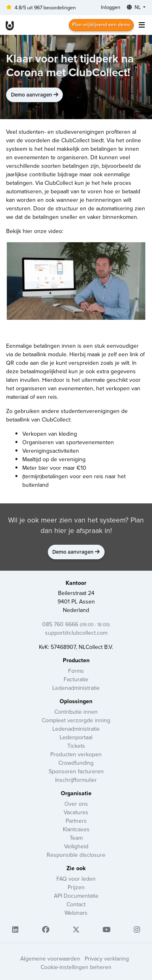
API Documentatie (76, 896)
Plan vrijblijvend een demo (101, 25)
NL (134, 7)
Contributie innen (76, 712)
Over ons (76, 804)
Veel (12, 132)
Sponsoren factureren (76, 771)
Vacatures (76, 812)
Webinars (76, 913)
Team (76, 838)
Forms (76, 671)
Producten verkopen (76, 754)
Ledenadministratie (76, 688)
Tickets (76, 746)
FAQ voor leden (76, 879)
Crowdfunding (76, 763)
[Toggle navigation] (141, 25)
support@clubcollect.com (76, 633)
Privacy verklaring (107, 959)
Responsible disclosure (76, 855)
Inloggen (111, 7)
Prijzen (76, 887)
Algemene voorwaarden (50, 959)
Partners (76, 821)
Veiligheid (76, 846)
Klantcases (76, 829)
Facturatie (76, 679)
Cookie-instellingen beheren (76, 967)
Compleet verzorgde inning (76, 720)
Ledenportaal (76, 737)
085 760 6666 (76, 624)
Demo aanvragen (35, 95)
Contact (76, 904)
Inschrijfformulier (76, 780)
